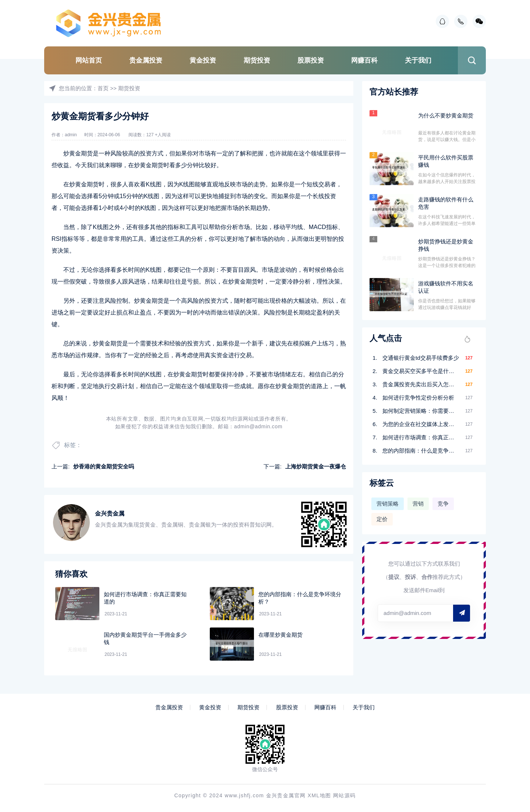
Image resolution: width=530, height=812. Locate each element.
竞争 (443, 504)
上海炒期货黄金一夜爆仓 (316, 466)
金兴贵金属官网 (286, 795)
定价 (382, 519)
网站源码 (344, 795)
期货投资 (257, 60)
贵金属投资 (146, 60)
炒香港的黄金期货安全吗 (104, 466)
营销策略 (388, 504)
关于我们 (418, 60)
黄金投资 (203, 60)
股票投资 (311, 60)
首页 (103, 88)
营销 (418, 504)
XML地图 (319, 795)
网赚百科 (364, 60)
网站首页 (89, 60)
